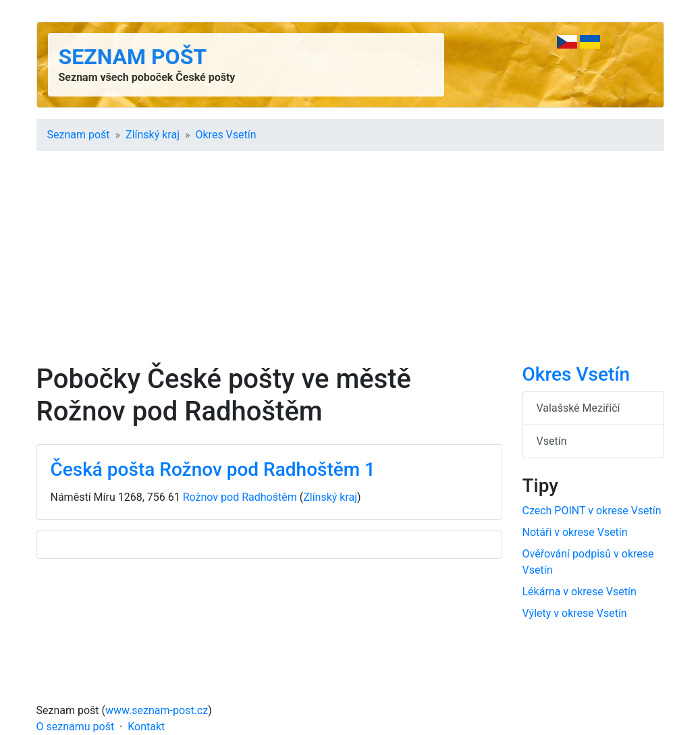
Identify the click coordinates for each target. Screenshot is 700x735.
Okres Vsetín (226, 135)
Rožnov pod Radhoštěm (240, 497)
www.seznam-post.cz (157, 710)
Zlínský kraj (153, 135)
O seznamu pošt (76, 727)
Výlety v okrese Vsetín (575, 613)
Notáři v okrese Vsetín (575, 532)
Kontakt (146, 727)
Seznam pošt (133, 57)
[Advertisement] (350, 262)
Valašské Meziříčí (578, 408)
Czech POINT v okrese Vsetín (592, 511)
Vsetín (552, 441)
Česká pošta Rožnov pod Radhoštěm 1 (213, 469)
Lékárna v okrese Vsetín (580, 592)
